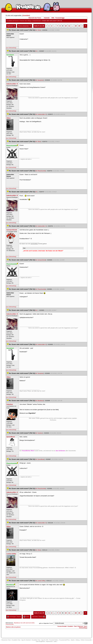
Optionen (11, 26)
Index (26, 617)
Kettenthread (37, 21)
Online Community (86, 640)
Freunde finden (54, 640)
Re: (37, 51)
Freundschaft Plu (65, 640)
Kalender (47, 18)
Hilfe (53, 18)
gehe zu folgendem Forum (46, 623)
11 (69, 26)
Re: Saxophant (39, 80)
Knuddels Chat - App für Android (21, 640)
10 (66, 26)
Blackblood (17, 623)
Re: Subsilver (39, 433)
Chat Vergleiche (40, 641)
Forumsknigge (60, 18)
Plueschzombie (10, 624)
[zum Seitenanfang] (11, 48)
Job (55, 641)
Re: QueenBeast (40, 459)
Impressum (49, 641)
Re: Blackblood (39, 401)
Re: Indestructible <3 (41, 114)
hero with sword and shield (27, 623)
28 (76, 26)
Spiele (73, 640)
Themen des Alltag (25, 21)
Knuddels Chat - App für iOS (40, 640)
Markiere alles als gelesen (13, 627)
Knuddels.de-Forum (12, 21)
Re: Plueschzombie (41, 171)
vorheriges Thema (14, 617)
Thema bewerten (25, 26)
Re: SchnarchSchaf (41, 260)
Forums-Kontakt (62, 626)
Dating (78, 640)
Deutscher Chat (6, 640)
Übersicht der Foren (35, 18)
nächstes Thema (39, 617)
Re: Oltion (38, 30)
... (55, 26)
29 (79, 26)
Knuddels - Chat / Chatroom (75, 626)
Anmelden (26, 15)
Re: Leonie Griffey (40, 581)
